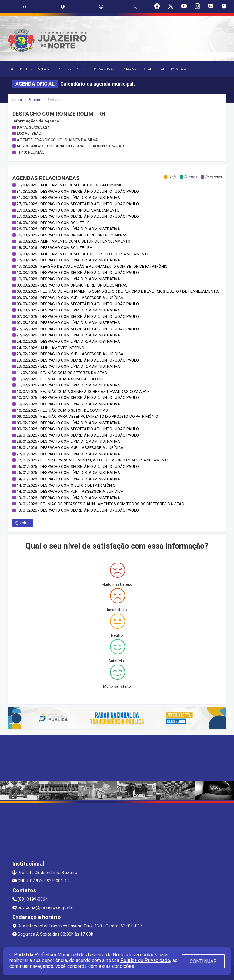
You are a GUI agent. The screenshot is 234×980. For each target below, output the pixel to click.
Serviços (81, 69)
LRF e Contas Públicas (105, 69)
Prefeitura (26, 69)
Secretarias (65, 69)
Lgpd (161, 69)
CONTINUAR (203, 961)
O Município (45, 69)
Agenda (36, 100)
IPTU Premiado (177, 69)
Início (17, 100)
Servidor (148, 69)
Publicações (131, 69)
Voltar (23, 523)
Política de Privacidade (145, 960)
